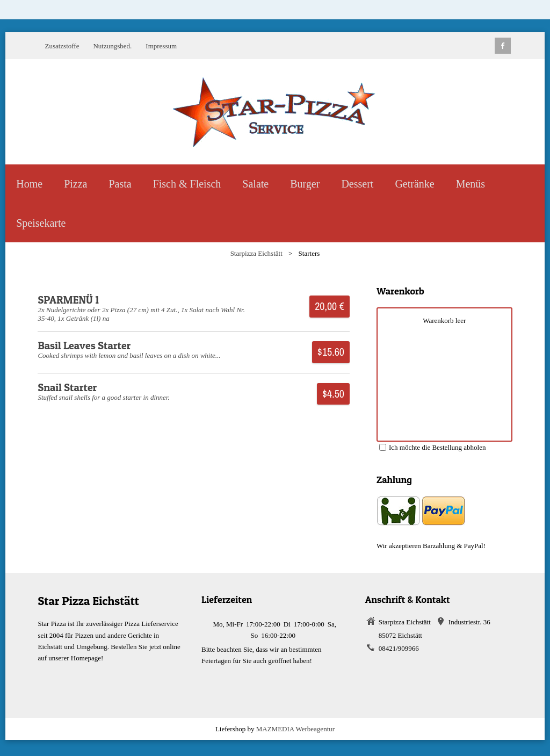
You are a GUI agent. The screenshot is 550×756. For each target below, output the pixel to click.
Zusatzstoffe (62, 46)
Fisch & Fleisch (187, 184)
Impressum (161, 46)
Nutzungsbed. (112, 46)
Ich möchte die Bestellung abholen (433, 447)
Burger (305, 184)
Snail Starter (67, 387)
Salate (255, 184)
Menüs (471, 184)
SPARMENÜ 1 (68, 300)
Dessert (357, 184)
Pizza (75, 184)
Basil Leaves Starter (84, 345)
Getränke (414, 184)
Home (29, 184)
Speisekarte (41, 223)
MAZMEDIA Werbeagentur (295, 729)
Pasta (120, 184)
